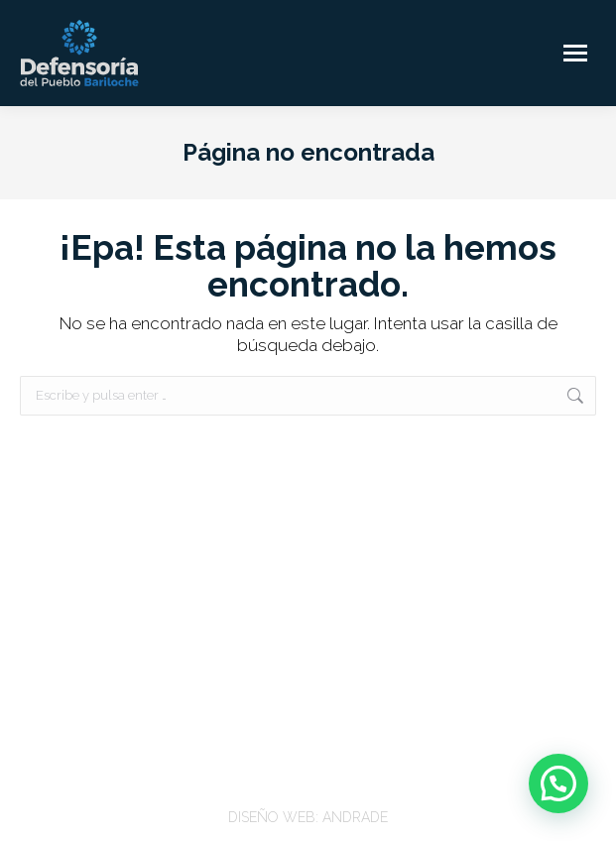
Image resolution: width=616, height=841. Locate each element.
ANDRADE (355, 817)
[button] (558, 783)
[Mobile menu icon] (575, 53)
